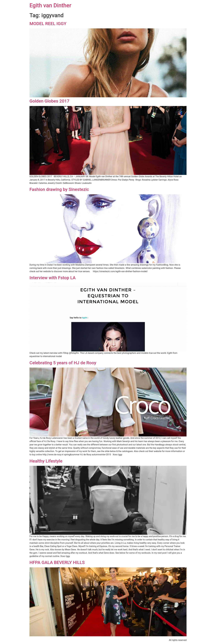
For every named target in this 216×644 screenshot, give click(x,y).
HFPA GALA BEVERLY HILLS (57, 562)
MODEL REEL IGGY (48, 24)
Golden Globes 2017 (49, 101)
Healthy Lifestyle (46, 461)
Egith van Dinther (50, 5)
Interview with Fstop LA (53, 278)
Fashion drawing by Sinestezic (59, 189)
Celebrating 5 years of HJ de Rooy (63, 363)
